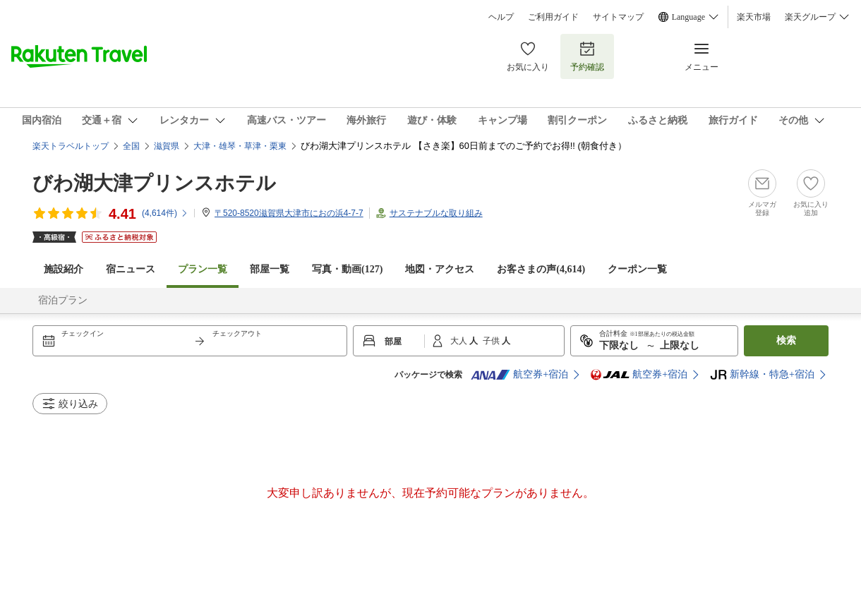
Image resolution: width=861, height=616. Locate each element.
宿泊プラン (63, 300)
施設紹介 (64, 269)
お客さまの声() (541, 269)
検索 (786, 340)
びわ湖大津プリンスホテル (154, 183)
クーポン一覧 (637, 269)
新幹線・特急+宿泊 (762, 375)
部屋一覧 (270, 269)
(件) (165, 213)
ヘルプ (501, 17)
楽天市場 (754, 17)
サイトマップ (618, 17)
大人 (460, 341)
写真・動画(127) (347, 269)
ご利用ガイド (553, 17)
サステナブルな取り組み (436, 213)
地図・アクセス (440, 269)
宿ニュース (131, 269)
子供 (492, 341)
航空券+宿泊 (519, 375)
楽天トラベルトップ (71, 146)
